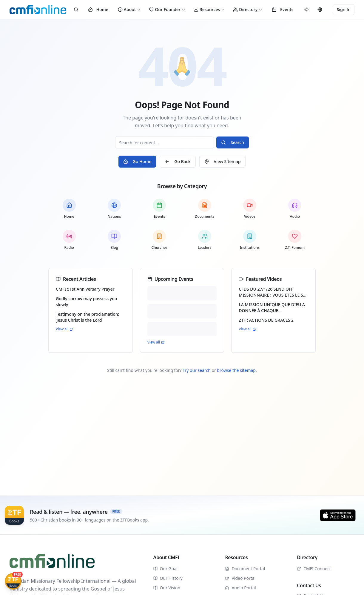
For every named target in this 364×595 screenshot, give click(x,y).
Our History (168, 578)
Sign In (344, 9)
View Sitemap (223, 161)
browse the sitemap (236, 370)
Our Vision (167, 588)
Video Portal (240, 578)
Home (98, 9)
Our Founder (167, 9)
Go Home (137, 161)
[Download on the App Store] (338, 515)
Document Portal (245, 569)
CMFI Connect (314, 569)
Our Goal (165, 569)
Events (283, 9)
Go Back (178, 161)
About (129, 9)
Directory (248, 9)
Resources (209, 9)
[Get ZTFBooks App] (13, 581)
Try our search (197, 370)
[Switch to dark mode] (306, 10)
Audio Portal (240, 588)
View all (64, 329)
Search (233, 142)
